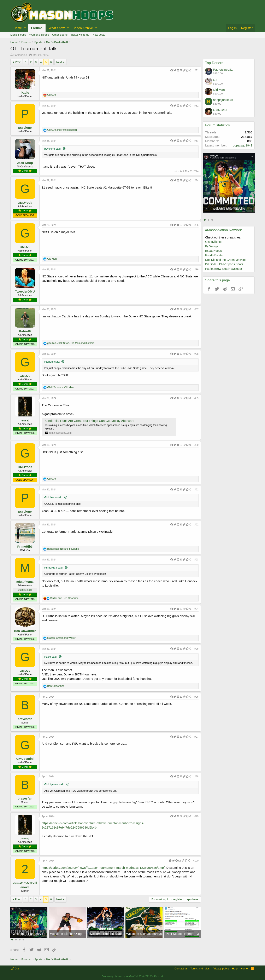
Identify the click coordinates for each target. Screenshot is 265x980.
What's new (57, 28)
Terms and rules (200, 969)
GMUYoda (25, 203)
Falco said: (51, 657)
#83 (196, 141)
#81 (196, 70)
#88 (196, 354)
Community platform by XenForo (132, 976)
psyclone (25, 128)
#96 (196, 697)
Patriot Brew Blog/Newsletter (224, 269)
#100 (196, 861)
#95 (196, 649)
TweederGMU (25, 291)
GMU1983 (220, 110)
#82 (196, 106)
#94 (196, 609)
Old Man (219, 90)
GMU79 (25, 247)
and (62, 130)
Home (18, 28)
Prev (18, 62)
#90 (196, 445)
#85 (196, 225)
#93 (196, 560)
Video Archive (83, 28)
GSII (216, 80)
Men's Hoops (18, 35)
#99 (196, 816)
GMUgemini (25, 759)
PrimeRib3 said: (54, 568)
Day (15, 969)
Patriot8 (25, 331)
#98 (196, 777)
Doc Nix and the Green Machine (226, 260)
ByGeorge (212, 246)
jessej (25, 420)
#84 (196, 180)
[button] (25, 28)
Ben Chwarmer (25, 631)
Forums (37, 28)
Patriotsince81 (223, 70)
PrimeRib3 (25, 546)
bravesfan (25, 719)
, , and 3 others (71, 343)
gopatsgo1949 (243, 145)
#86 (196, 270)
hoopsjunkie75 (223, 100)
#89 (196, 398)
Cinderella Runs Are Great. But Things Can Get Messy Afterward (90, 421)
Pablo (25, 93)
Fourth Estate (214, 255)
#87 (196, 309)
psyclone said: (53, 149)
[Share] (181, 71)
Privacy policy (221, 969)
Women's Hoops (39, 35)
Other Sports (60, 35)
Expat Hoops (213, 251)
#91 (196, 490)
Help (235, 969)
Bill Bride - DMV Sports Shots (224, 264)
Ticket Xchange (80, 35)
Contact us (181, 969)
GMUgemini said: (55, 784)
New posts (99, 35)
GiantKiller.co (214, 242)
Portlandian (20, 55)
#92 (196, 525)
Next (59, 62)
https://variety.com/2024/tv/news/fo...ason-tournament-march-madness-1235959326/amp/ (103, 868)
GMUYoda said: (54, 497)
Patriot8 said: (52, 362)
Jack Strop (25, 163)
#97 (196, 737)
